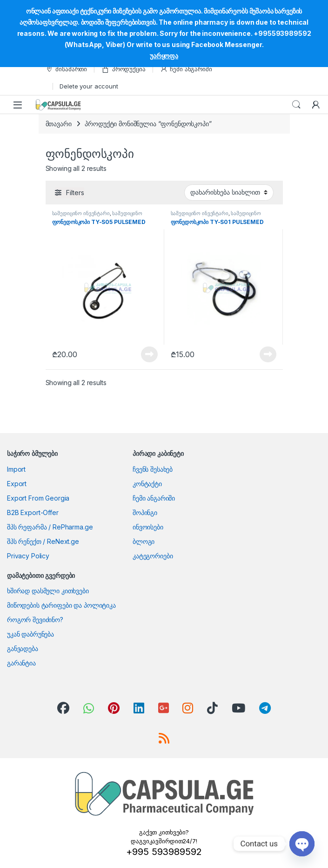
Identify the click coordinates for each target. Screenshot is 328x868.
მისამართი (67, 69)
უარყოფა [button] (164, 56)
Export (17, 484)
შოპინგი (145, 512)
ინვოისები (148, 527)
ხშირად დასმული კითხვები (48, 591)
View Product (149, 354)
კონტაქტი (147, 484)
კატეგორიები (153, 556)
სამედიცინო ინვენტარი (81, 213)
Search (296, 105)
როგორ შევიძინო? (35, 620)
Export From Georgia (38, 498)
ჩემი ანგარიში (186, 69)
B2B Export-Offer (33, 512)
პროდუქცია (124, 69)
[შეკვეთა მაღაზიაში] (229, 192)
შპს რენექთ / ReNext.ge (43, 541)
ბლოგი (144, 541)
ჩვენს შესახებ (153, 469)
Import (16, 469)
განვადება (23, 648)
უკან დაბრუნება (30, 634)
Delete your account (89, 86)
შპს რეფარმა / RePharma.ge (50, 527)
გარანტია (21, 663)
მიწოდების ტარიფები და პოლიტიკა (61, 605)
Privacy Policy (28, 556)
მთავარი (59, 124)
